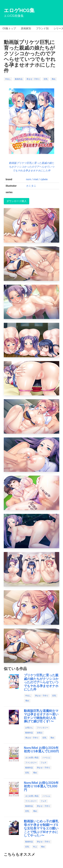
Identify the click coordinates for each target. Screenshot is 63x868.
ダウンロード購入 (16, 201)
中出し (8, 79)
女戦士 (40, 733)
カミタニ (31, 186)
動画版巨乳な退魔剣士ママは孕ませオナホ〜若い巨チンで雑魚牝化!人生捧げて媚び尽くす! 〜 (41, 716)
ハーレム (46, 758)
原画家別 (26, 28)
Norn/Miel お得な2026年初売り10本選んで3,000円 (41, 786)
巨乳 (46, 79)
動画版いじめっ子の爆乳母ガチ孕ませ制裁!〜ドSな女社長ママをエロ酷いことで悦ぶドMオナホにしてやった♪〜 (41, 828)
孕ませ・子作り (33, 79)
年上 (35, 847)
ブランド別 (42, 28)
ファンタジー (43, 728)
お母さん (29, 728)
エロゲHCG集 (19, 10)
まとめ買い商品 (32, 758)
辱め (54, 79)
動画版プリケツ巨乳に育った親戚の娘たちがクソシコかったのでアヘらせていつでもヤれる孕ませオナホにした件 (32, 167)
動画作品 (19, 79)
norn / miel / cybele (37, 179)
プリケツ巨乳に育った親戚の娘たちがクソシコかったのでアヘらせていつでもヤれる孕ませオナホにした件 (41, 682)
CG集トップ (9, 28)
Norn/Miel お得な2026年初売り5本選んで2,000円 (41, 750)
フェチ (44, 763)
